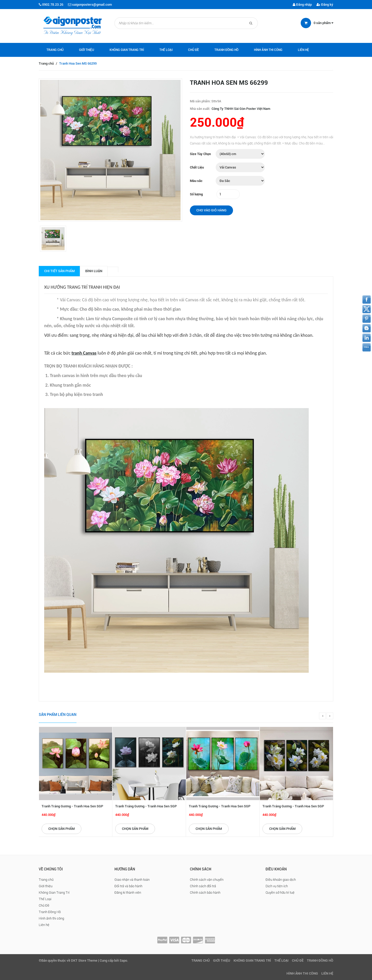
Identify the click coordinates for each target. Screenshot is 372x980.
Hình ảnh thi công (268, 50)
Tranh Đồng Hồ (226, 50)
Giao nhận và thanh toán (132, 880)
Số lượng (196, 194)
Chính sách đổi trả (203, 886)
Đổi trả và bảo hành (128, 886)
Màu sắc (196, 181)
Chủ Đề (193, 50)
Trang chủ (55, 50)
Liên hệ (303, 50)
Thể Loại (166, 50)
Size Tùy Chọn (200, 154)
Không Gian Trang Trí (127, 50)
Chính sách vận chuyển (207, 880)
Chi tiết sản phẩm (59, 271)
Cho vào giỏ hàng (211, 210)
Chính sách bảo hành (205, 893)
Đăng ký (325, 5)
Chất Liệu (197, 167)
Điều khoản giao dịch (281, 880)
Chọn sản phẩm (61, 829)
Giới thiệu (87, 50)
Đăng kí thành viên (128, 893)
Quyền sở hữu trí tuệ (280, 893)
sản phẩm (323, 23)
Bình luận (94, 271)
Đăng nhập (302, 5)
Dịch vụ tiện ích (277, 886)
